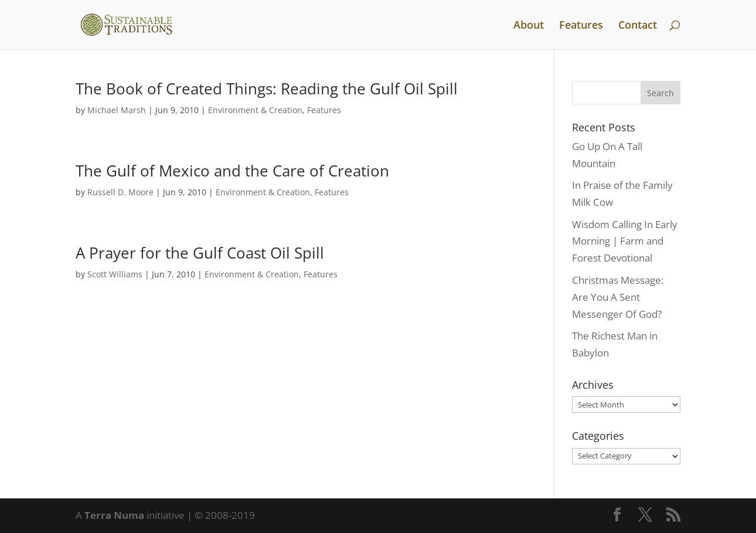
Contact (638, 26)
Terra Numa (114, 515)
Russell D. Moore (120, 192)
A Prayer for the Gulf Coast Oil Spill (200, 253)
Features (581, 26)
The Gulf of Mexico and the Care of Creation (232, 171)
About (529, 26)
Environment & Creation (255, 110)
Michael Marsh (117, 110)
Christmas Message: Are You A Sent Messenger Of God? (618, 297)
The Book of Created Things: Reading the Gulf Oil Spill (267, 89)
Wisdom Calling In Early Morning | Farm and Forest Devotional (625, 241)
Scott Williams (115, 274)
